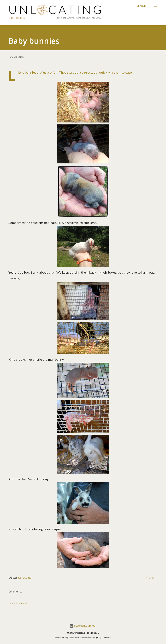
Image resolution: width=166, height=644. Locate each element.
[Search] (141, 6)
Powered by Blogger (83, 626)
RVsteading (24, 578)
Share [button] (150, 578)
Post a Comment (18, 603)
